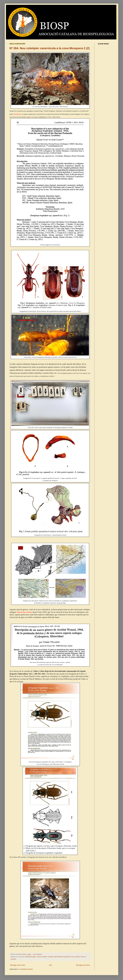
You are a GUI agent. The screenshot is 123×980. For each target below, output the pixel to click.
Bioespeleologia (31, 957)
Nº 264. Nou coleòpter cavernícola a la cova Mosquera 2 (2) (50, 48)
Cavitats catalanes (41, 957)
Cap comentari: (38, 954)
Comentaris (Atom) (26, 969)
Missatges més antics (83, 965)
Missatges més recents (18, 965)
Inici (51, 965)
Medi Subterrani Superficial (62, 957)
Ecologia (50, 957)
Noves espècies (76, 957)
